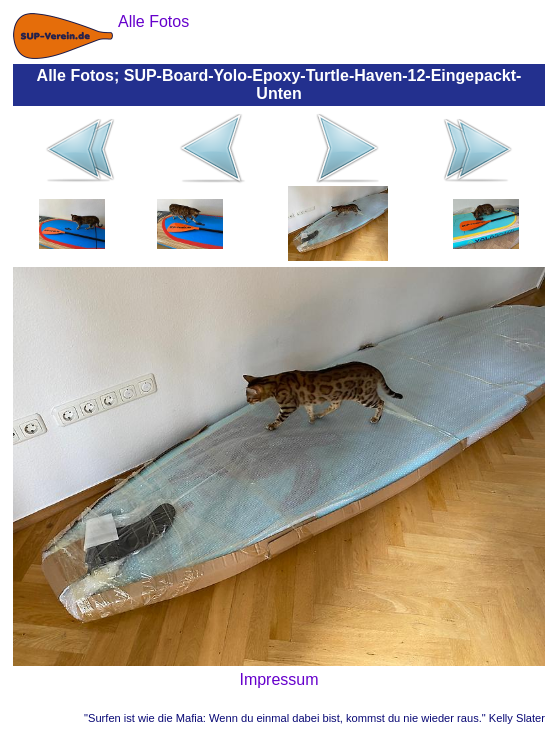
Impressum (278, 679)
